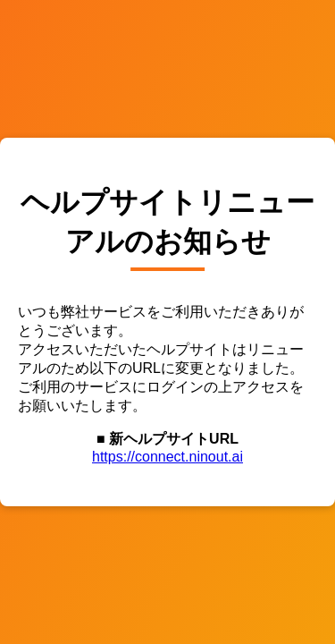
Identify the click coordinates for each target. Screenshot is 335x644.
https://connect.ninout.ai (167, 457)
